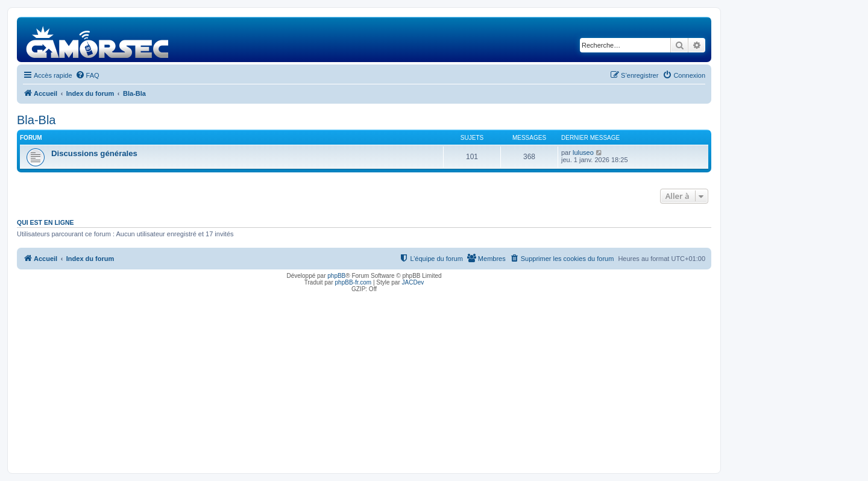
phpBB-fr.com (354, 282)
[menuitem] (87, 75)
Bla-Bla (36, 120)
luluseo (583, 152)
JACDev (413, 282)
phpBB (336, 276)
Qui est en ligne (46, 222)
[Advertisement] (364, 380)
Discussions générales (94, 153)
